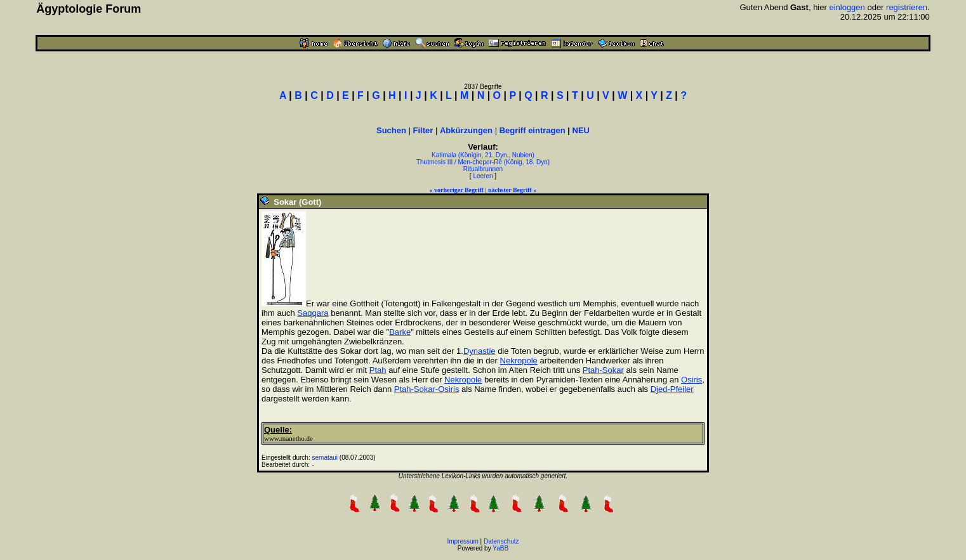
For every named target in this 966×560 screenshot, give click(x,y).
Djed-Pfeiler (672, 389)
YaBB (500, 548)
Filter (423, 130)
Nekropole (519, 361)
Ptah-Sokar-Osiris (427, 389)
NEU (581, 130)
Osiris (691, 380)
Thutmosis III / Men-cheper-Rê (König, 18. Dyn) (483, 162)
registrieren (907, 7)
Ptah (378, 370)
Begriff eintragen (533, 130)
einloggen (847, 7)
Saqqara (313, 313)
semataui (325, 458)
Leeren (483, 176)
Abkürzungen (466, 130)
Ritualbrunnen (483, 169)
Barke (400, 332)
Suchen (391, 130)
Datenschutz (501, 541)
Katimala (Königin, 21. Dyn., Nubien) (483, 155)
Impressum (462, 541)
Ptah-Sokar (603, 370)
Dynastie (480, 351)
